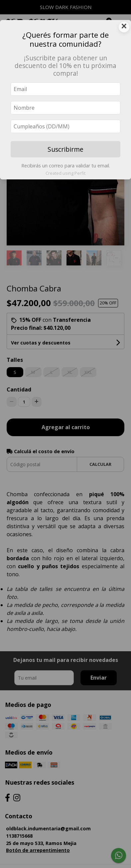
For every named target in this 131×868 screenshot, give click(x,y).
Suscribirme (65, 149)
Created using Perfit (65, 173)
